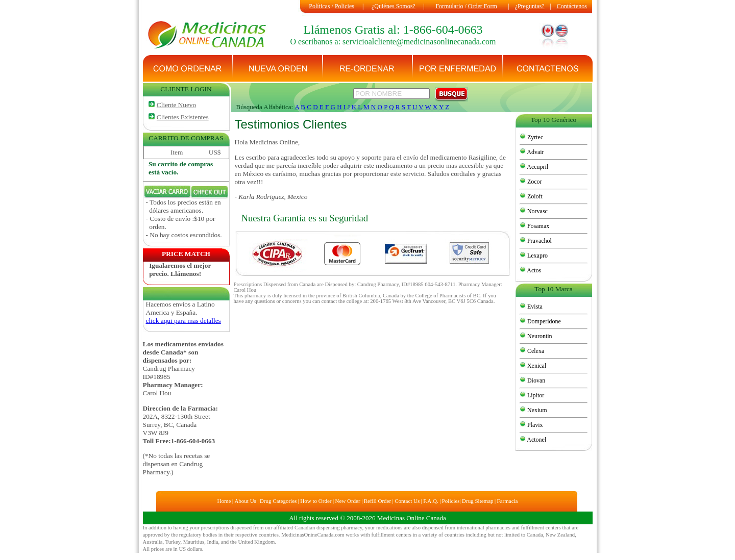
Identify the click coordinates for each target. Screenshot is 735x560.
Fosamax (537, 226)
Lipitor (535, 395)
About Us (245, 501)
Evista (534, 307)
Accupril (537, 167)
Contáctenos (572, 6)
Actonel (536, 440)
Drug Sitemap (477, 501)
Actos (533, 270)
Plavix (534, 425)
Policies (345, 6)
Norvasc (537, 211)
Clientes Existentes (183, 117)
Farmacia (508, 501)
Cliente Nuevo (176, 105)
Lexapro (537, 256)
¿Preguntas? (530, 6)
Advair (535, 152)
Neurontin (539, 336)
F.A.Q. (431, 501)
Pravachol (539, 241)
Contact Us (407, 501)
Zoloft (534, 196)
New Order (347, 501)
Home (224, 501)
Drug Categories (278, 501)
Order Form (483, 6)
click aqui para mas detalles (183, 321)
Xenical (536, 366)
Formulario (449, 6)
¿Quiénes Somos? (394, 6)
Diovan (535, 380)
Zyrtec (534, 137)
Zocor (534, 182)
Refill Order (377, 501)
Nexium (536, 410)
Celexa (535, 351)
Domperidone (543, 321)
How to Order (316, 501)
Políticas (319, 6)
